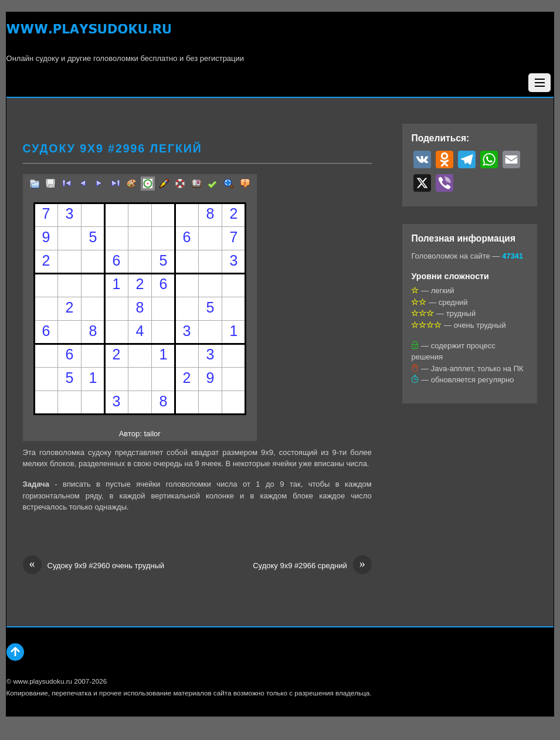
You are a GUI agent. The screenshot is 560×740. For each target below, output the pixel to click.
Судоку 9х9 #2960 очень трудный (94, 566)
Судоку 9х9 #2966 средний (312, 566)
